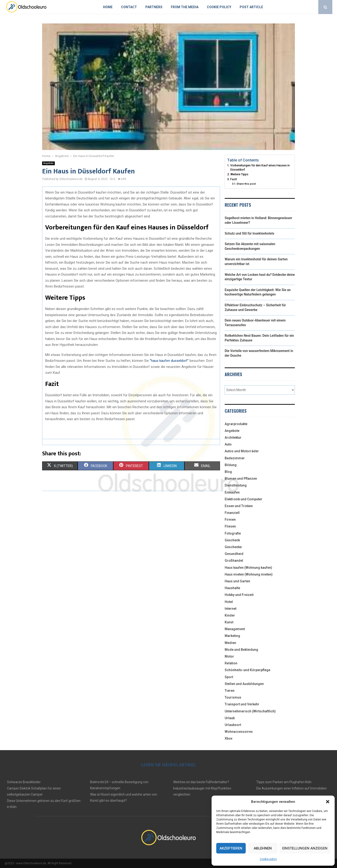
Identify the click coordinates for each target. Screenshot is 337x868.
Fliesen (230, 526)
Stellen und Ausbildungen (244, 684)
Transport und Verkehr (242, 704)
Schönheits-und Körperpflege (247, 670)
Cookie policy (268, 859)
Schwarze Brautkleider (24, 782)
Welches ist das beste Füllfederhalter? (201, 782)
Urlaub (230, 718)
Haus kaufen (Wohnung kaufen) (248, 568)
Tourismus (233, 697)
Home (108, 7)
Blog (228, 472)
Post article (251, 7)
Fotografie (233, 533)
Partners (154, 7)
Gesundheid (234, 554)
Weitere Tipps (239, 174)
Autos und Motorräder (242, 451)
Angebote (48, 163)
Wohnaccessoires (239, 732)
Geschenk (232, 540)
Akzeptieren (231, 848)
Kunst (229, 622)
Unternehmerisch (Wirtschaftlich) (250, 711)
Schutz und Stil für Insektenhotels (249, 233)
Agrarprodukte (236, 424)
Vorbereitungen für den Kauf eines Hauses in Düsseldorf (260, 167)
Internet (231, 609)
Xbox (229, 738)
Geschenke (233, 547)
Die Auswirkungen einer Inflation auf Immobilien (291, 788)
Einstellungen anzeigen (305, 848)
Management (235, 629)
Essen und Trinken (239, 506)
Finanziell (232, 513)
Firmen (230, 520)
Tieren (230, 691)
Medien (230, 643)
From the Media (185, 7)
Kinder (230, 615)
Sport (229, 677)
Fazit (234, 179)
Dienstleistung (236, 485)
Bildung (231, 465)
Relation (231, 663)
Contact (129, 7)
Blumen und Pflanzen (241, 479)
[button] (328, 802)
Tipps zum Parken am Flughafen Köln (284, 782)
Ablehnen (263, 848)
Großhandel (234, 561)
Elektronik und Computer (244, 499)
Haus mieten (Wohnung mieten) (249, 574)
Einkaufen (232, 492)
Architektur (233, 438)
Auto (228, 444)
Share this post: (246, 184)
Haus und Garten (237, 581)
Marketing (232, 636)
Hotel (229, 602)
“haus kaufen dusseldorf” (169, 361)
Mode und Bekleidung (241, 650)
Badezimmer (235, 458)
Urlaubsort (233, 725)
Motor (229, 656)
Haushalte (232, 588)
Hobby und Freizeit (239, 595)
